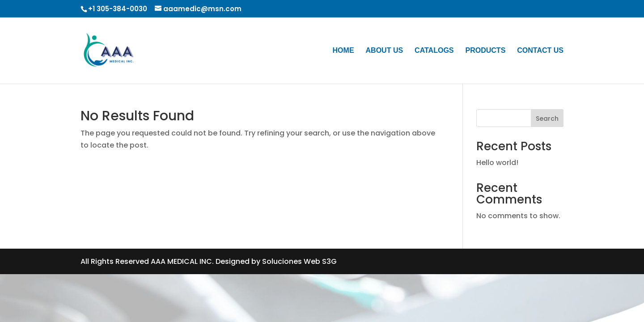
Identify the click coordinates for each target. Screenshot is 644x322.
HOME (343, 51)
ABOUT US (385, 51)
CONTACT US (540, 51)
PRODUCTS (486, 51)
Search (547, 119)
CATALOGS (434, 51)
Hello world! (497, 163)
